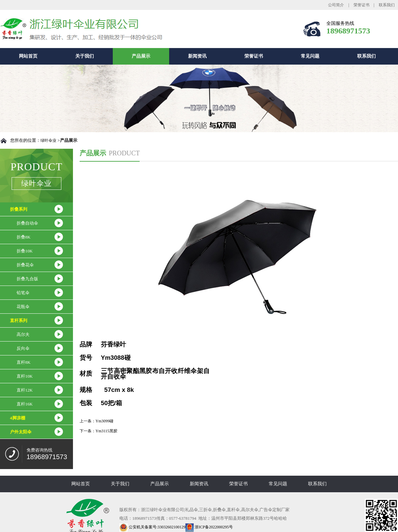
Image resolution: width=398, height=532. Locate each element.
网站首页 (28, 56)
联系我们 (387, 5)
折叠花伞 (25, 265)
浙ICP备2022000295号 (209, 527)
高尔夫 (23, 334)
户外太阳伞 (21, 432)
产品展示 (141, 56)
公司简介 (336, 5)
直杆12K (25, 390)
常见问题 (310, 56)
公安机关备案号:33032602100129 (152, 527)
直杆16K (25, 404)
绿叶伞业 (48, 140)
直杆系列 (19, 320)
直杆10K (25, 376)
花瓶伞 (23, 307)
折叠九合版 (27, 279)
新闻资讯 (197, 56)
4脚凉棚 (18, 418)
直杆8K (24, 362)
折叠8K (24, 237)
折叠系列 (19, 209)
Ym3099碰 (104, 421)
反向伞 (23, 348)
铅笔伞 (23, 293)
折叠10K (25, 251)
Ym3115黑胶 (106, 431)
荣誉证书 (362, 5)
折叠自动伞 (27, 223)
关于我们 (85, 56)
